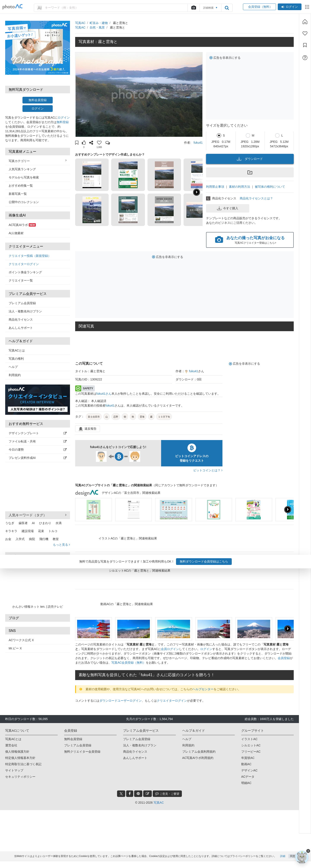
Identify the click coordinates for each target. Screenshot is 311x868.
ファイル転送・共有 (38, 441)
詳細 (283, 863)
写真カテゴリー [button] (38, 161)
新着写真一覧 (18, 194)
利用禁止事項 (215, 187)
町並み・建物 (99, 23)
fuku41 (198, 143)
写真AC (80, 23)
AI (33, 523)
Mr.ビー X (15, 648)
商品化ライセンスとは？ (256, 198)
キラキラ (11, 531)
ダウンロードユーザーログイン (121, 701)
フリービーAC (251, 752)
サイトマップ (14, 770)
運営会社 (11, 745)
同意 (293, 863)
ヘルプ (13, 367)
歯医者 (23, 523)
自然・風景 (97, 27)
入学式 (20, 539)
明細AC (246, 783)
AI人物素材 (16, 233)
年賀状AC (248, 758)
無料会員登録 (38, 100)
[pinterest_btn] (138, 794)
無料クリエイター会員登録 (82, 752)
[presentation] (288, 510)
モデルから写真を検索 (24, 177)
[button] (77, 143)
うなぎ (10, 523)
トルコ (53, 531)
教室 (56, 539)
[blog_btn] (148, 794)
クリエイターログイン (24, 264)
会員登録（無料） (259, 7)
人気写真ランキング (22, 169)
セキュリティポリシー (20, 777)
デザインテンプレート (38, 433)
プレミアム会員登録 (22, 303)
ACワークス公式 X (21, 640)
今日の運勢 (38, 450)
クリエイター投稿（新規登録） (30, 256)
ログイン (290, 7)
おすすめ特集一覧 (21, 186)
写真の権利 (16, 359)
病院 (32, 539)
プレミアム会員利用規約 (199, 752)
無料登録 (63, 122)
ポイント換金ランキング (25, 272)
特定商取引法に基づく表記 (23, 764)
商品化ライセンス (21, 320)
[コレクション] (305, 45)
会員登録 (284, 658)
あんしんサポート (21, 328)
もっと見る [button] (61, 545)
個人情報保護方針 (17, 752)
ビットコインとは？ (208, 470)
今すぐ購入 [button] (228, 208)
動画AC (246, 764)
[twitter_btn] (121, 794)
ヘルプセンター (203, 689)
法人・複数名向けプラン (25, 311)
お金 (8, 539)
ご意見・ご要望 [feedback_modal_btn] (167, 794)
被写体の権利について (270, 187)
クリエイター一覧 (21, 280)
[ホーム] (305, 22)
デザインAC (249, 770)
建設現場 (28, 531)
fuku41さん (104, 394)
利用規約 (15, 375)
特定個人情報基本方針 (20, 758)
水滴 (59, 523)
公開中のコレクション (24, 202)
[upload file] (194, 8)
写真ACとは (17, 350)
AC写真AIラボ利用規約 (198, 758)
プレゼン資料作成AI (38, 458)
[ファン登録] (305, 33)
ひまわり (45, 523)
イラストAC (249, 739)
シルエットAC (251, 745)
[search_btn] (227, 8)
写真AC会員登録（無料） (129, 663)
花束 (41, 531)
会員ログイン (170, 649)
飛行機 (44, 539)
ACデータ (248, 777)
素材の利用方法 (240, 187)
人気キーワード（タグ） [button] (38, 515)
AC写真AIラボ (22, 225)
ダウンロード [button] (250, 159)
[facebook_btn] (130, 794)
